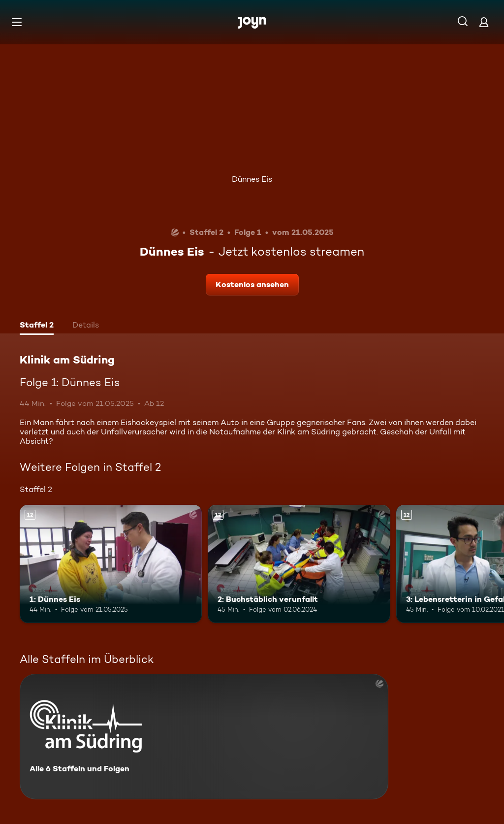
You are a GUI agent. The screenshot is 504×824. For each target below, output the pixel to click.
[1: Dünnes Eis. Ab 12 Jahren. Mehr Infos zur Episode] (111, 564)
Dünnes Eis (252, 179)
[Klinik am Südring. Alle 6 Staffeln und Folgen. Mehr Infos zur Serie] (204, 737)
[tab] (37, 326)
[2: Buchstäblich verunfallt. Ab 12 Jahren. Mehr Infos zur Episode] (299, 564)
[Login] (484, 22)
